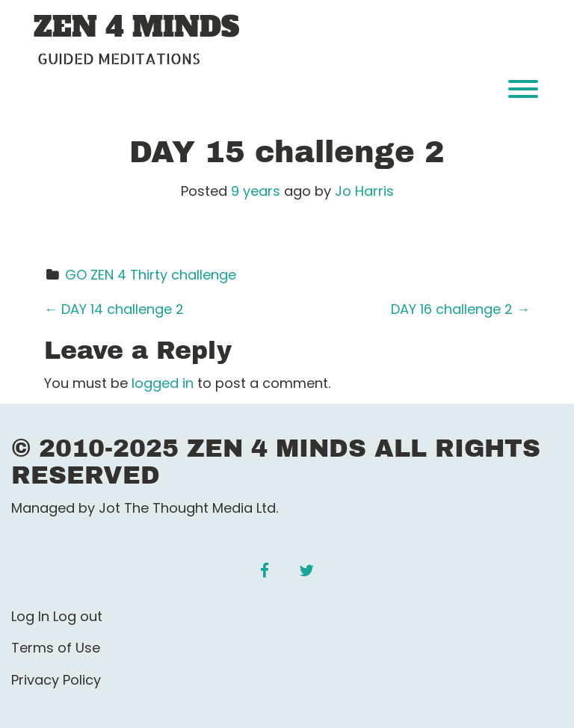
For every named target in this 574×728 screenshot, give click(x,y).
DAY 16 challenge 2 (460, 309)
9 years (256, 191)
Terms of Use (56, 648)
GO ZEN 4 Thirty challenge (151, 275)
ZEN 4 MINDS (136, 28)
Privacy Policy (56, 680)
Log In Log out (57, 616)
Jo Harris (364, 191)
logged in (163, 383)
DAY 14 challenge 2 (114, 309)
